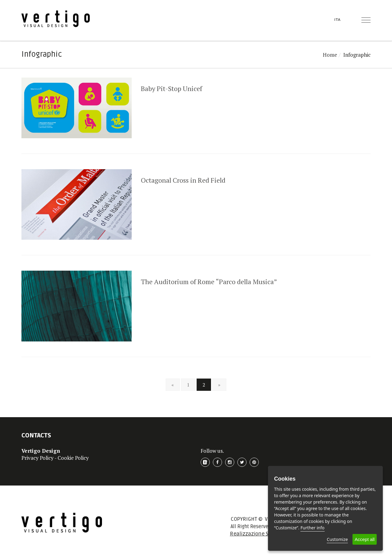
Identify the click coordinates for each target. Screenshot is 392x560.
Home (330, 55)
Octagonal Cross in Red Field (183, 180)
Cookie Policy (73, 458)
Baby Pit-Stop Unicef (171, 88)
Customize (337, 539)
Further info (312, 528)
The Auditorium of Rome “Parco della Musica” (209, 282)
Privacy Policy (38, 458)
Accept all (365, 539)
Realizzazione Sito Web (258, 534)
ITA (338, 19)
